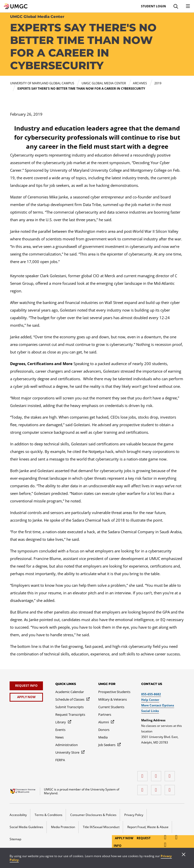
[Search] (176, 6)
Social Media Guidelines (26, 827)
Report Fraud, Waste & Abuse (148, 827)
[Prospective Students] (114, 692)
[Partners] (105, 714)
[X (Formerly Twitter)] (144, 788)
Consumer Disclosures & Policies (93, 815)
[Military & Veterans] (113, 699)
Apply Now (125, 838)
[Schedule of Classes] (73, 699)
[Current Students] (111, 707)
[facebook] (144, 774)
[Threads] (157, 788)
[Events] (60, 730)
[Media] (103, 737)
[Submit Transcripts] (69, 707)
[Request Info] (26, 686)
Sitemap (15, 839)
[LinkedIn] (157, 774)
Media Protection (63, 827)
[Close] (184, 855)
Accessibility (18, 815)
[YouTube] (171, 788)
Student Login (153, 6)
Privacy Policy (134, 815)
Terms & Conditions (48, 815)
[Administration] (67, 745)
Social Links (150, 711)
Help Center (150, 700)
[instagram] (171, 774)
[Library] (64, 722)
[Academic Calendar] (70, 692)
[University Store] (70, 752)
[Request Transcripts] (70, 714)
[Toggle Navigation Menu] (188, 6)
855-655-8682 (151, 694)
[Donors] (104, 730)
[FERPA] (60, 760)
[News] (59, 737)
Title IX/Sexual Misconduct (101, 827)
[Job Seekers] (110, 745)
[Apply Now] (26, 697)
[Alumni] (106, 722)
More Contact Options (158, 705)
